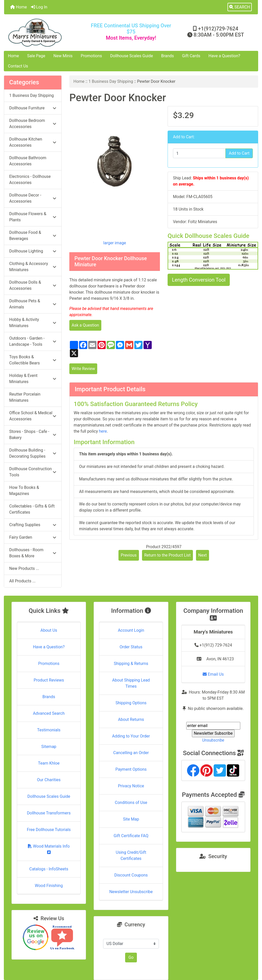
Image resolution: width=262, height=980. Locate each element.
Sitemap (49, 747)
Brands (168, 56)
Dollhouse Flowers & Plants (33, 217)
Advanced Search (49, 713)
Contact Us (18, 66)
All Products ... (22, 581)
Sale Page (36, 56)
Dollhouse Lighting (33, 251)
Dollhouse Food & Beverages (33, 235)
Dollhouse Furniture (33, 108)
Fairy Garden (33, 537)
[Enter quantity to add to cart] (199, 153)
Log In (39, 7)
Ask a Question (85, 325)
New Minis (63, 56)
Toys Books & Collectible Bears (33, 360)
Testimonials (49, 730)
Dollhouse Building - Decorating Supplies (33, 453)
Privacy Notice (131, 786)
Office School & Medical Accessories (33, 416)
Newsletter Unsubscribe (131, 892)
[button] (240, 7)
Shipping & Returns (131, 664)
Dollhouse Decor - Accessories (33, 198)
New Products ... (24, 568)
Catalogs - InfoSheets (49, 869)
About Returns (131, 719)
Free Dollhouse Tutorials (49, 830)
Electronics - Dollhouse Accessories (30, 180)
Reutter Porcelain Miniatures (25, 397)
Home (19, 7)
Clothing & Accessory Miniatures (33, 267)
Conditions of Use (131, 803)
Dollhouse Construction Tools (33, 472)
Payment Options (131, 769)
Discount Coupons (131, 875)
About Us (49, 630)
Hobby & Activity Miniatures (33, 323)
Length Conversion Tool (199, 280)
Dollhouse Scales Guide (132, 56)
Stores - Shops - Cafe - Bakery (33, 435)
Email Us (213, 674)
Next (203, 555)
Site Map (131, 819)
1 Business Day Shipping (111, 81)
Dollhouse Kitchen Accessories (33, 142)
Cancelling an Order (131, 753)
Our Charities (49, 780)
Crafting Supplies (33, 525)
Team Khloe (49, 763)
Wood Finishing (49, 886)
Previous (129, 555)
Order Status (131, 647)
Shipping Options (131, 703)
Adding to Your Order (131, 736)
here (103, 431)
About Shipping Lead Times (131, 683)
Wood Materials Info (49, 849)
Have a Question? (224, 56)
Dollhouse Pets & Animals (33, 304)
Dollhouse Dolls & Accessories (33, 285)
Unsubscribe (213, 740)
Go (131, 957)
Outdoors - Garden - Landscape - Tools (33, 341)
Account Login (131, 630)
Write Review (83, 369)
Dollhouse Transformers (49, 813)
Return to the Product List (167, 555)
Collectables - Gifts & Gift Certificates (32, 509)
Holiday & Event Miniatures (33, 379)
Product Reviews (49, 680)
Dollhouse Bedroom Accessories (33, 124)
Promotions (91, 56)
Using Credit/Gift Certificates (131, 855)
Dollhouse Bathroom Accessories (28, 161)
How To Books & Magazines (24, 491)
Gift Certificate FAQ (131, 836)
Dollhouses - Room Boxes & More (33, 553)
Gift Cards (191, 56)
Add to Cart (239, 153)
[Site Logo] (46, 33)
